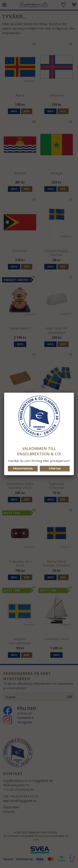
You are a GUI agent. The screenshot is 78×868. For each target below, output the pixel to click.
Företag (55, 469)
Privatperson (23, 469)
